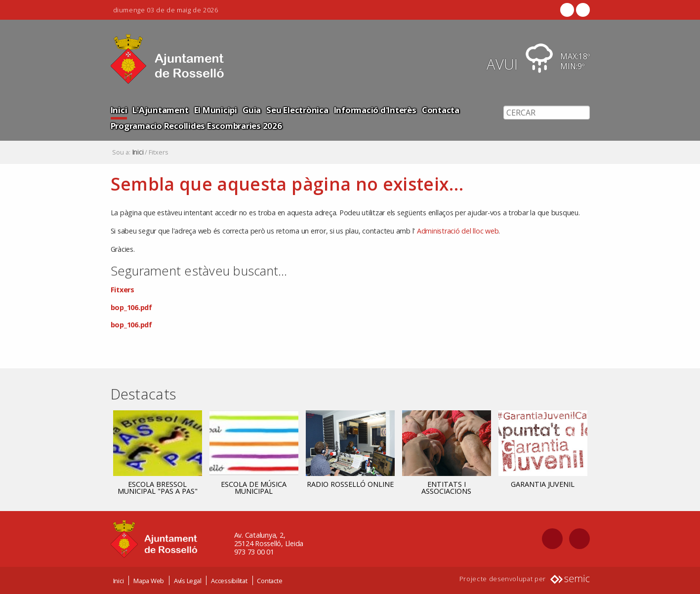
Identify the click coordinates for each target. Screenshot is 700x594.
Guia (252, 110)
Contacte (269, 581)
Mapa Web (149, 581)
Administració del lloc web (458, 231)
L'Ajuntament (160, 110)
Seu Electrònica (297, 110)
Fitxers (123, 290)
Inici (119, 110)
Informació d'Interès (375, 110)
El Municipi (216, 110)
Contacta (441, 110)
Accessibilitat (229, 581)
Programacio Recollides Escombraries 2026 (196, 126)
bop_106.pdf (131, 307)
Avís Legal (188, 581)
